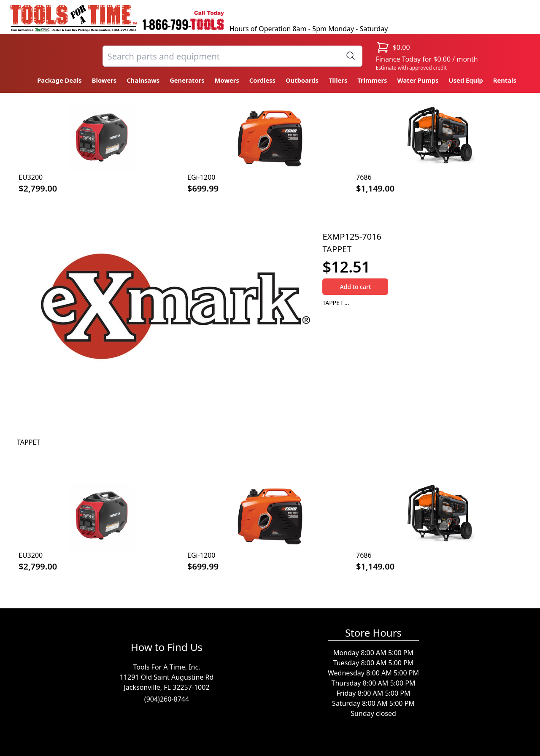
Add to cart (355, 287)
